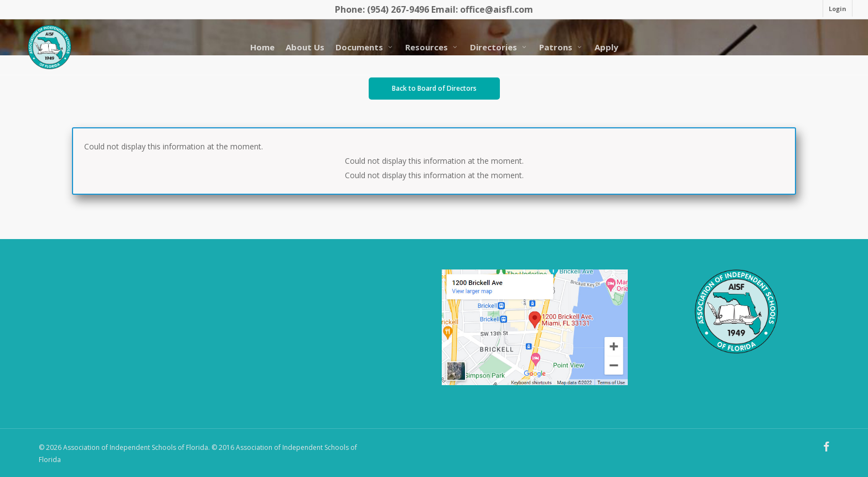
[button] (434, 89)
